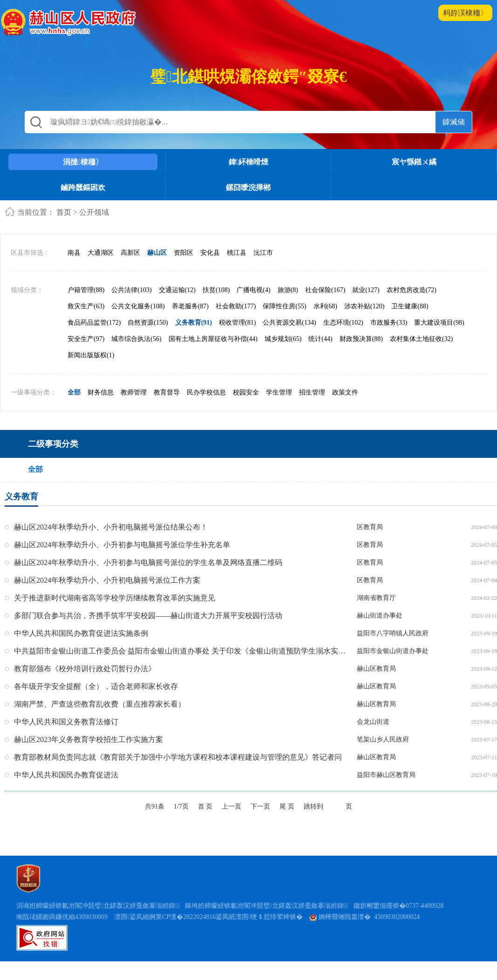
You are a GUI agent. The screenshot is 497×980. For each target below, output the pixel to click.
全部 (74, 392)
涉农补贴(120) (364, 306)
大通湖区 (101, 253)
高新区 (130, 253)
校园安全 (246, 392)
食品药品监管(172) (94, 323)
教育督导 (167, 392)
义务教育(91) (194, 323)
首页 (64, 212)
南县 (74, 253)
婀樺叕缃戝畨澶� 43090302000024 (364, 917)
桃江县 (237, 253)
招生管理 (312, 392)
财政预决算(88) (361, 339)
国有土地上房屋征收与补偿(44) (213, 339)
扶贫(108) (216, 290)
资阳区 (184, 253)
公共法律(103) (131, 290)
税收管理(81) (237, 323)
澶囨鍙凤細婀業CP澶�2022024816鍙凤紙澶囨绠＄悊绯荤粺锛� (208, 917)
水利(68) (325, 306)
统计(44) (320, 339)
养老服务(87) (190, 306)
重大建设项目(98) (439, 323)
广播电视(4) (253, 290)
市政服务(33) (389, 323)
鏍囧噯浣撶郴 (248, 187)
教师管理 (134, 392)
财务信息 (101, 392)
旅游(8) (288, 290)
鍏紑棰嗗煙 (249, 162)
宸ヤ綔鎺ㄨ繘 (414, 162)
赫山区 (157, 253)
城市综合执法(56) (136, 339)
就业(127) (366, 290)
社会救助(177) (236, 306)
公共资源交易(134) (289, 323)
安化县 (210, 253)
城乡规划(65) (283, 339)
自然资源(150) (148, 323)
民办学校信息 (206, 392)
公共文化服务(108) (138, 306)
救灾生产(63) (86, 306)
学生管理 (279, 392)
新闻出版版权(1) (91, 355)
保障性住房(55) (284, 306)
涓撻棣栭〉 (83, 162)
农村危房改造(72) (412, 290)
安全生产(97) (86, 339)
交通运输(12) (177, 290)
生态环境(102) (343, 323)
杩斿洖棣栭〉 (465, 13)
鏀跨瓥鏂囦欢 (83, 187)
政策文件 (345, 392)
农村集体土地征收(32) (421, 339)
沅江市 (263, 253)
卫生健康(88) (410, 306)
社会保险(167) (325, 290)
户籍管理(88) (86, 290)
